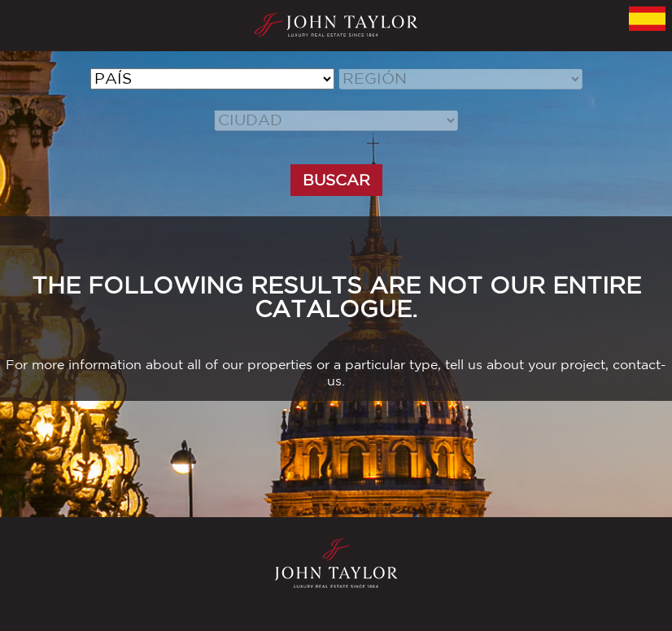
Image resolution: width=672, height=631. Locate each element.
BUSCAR (336, 180)
